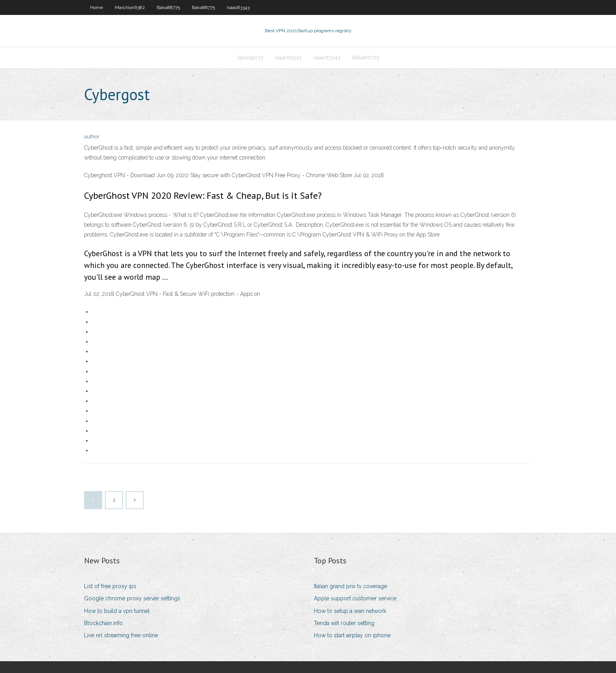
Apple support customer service (355, 598)
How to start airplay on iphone (352, 635)
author (92, 137)
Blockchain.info (103, 623)
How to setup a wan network (350, 611)
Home (96, 7)
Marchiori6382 (130, 7)
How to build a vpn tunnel (117, 611)
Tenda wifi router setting (344, 623)
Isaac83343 (238, 7)
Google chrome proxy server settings (132, 598)
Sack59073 (250, 58)
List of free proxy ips (110, 586)
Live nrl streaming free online (121, 635)
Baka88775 (168, 7)
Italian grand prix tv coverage (350, 586)
